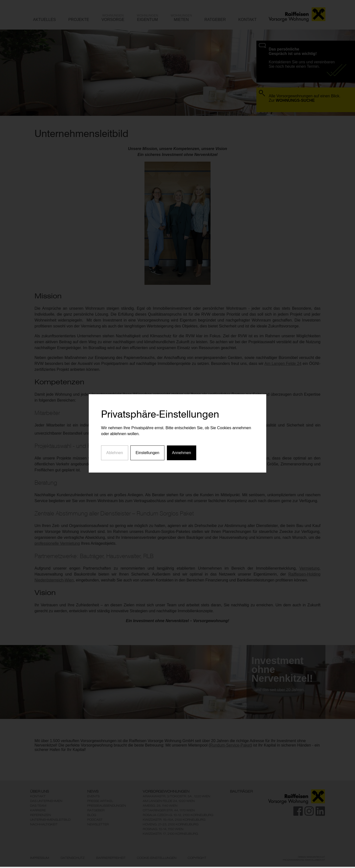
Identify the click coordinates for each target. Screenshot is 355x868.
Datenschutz (73, 858)
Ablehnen (115, 427)
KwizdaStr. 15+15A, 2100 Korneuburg (174, 820)
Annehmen (182, 427)
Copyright (197, 858)
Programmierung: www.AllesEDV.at (304, 860)
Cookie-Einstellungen (157, 858)
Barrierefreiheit (111, 858)
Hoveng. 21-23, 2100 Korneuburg (171, 824)
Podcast (95, 820)
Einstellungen (147, 427)
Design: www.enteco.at (311, 857)
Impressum (40, 858)
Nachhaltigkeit (44, 824)
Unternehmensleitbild (50, 820)
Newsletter (98, 824)
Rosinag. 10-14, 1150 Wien (163, 829)
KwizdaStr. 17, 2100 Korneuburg (170, 834)
